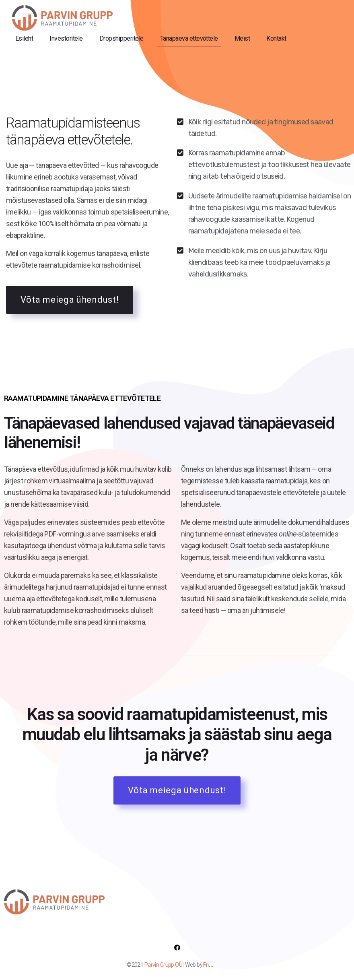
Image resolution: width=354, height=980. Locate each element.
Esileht (24, 38)
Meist (242, 38)
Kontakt (276, 38)
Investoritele (66, 38)
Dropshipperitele (121, 38)
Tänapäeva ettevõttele (189, 38)
